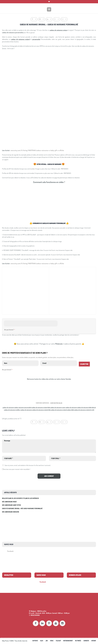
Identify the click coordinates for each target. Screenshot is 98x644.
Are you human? (10, 330)
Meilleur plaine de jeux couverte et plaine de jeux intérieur (20, 498)
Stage (52, 641)
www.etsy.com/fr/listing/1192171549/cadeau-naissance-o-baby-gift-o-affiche (37, 150)
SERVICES (45, 403)
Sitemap (94, 641)
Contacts (86, 641)
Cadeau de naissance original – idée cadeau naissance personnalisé (22, 509)
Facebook (10, 551)
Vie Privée (78, 641)
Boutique (35, 641)
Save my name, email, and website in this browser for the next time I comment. (28, 465)
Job (47, 641)
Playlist (58, 641)
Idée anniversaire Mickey (9, 502)
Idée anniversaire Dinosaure (11, 512)
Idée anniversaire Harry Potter (11, 505)
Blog (42, 641)
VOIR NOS (39, 403)
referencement (68, 641)
